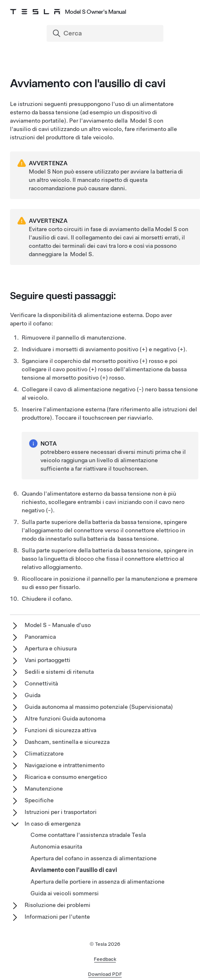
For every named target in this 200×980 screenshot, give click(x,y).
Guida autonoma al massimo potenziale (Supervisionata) (99, 707)
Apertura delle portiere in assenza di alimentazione (97, 882)
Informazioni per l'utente (57, 917)
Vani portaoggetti (47, 660)
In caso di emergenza (52, 824)
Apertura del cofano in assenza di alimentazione (94, 858)
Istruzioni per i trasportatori (61, 812)
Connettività (41, 683)
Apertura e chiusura (51, 648)
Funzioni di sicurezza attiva (60, 730)
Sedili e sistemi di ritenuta (59, 672)
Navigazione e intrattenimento (65, 765)
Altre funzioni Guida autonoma (65, 718)
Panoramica (40, 637)
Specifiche (39, 800)
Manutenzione (44, 789)
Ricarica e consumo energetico (66, 777)
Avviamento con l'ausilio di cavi (74, 870)
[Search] (106, 33)
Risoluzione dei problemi (57, 905)
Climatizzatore (44, 753)
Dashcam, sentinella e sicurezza (67, 742)
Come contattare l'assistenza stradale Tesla (88, 835)
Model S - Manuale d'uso (58, 625)
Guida (32, 695)
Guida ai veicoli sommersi (65, 893)
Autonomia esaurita (56, 846)
